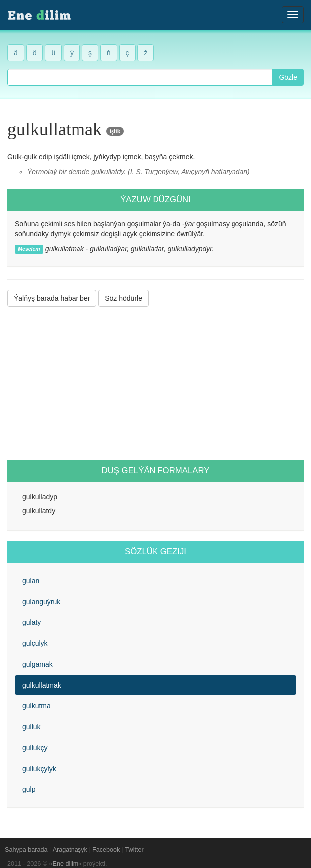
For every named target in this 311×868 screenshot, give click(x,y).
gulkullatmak (42, 685)
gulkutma (37, 706)
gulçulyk (35, 643)
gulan (31, 581)
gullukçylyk (39, 769)
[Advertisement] (155, 383)
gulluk (32, 727)
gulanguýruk (41, 602)
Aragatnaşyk (70, 850)
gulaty (32, 622)
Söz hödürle (123, 298)
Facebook (106, 850)
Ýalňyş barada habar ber (52, 298)
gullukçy (35, 748)
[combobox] (140, 77)
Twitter (134, 850)
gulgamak (38, 664)
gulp (29, 789)
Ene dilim (66, 864)
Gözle (288, 77)
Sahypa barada (26, 850)
